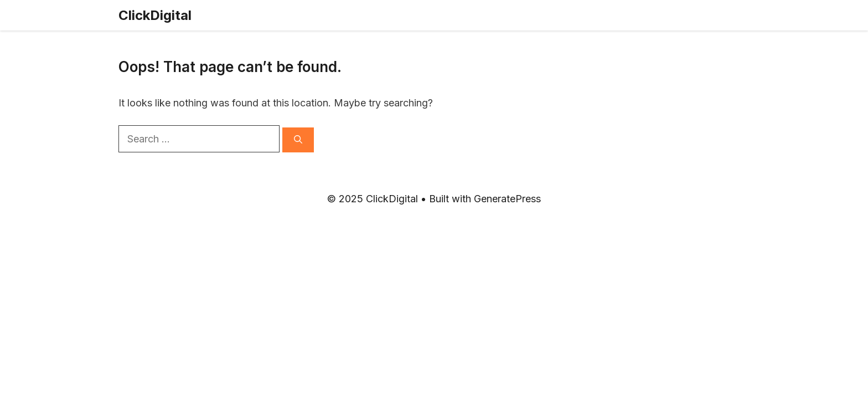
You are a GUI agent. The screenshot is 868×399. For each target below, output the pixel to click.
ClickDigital (155, 15)
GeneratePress (507, 199)
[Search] (298, 140)
